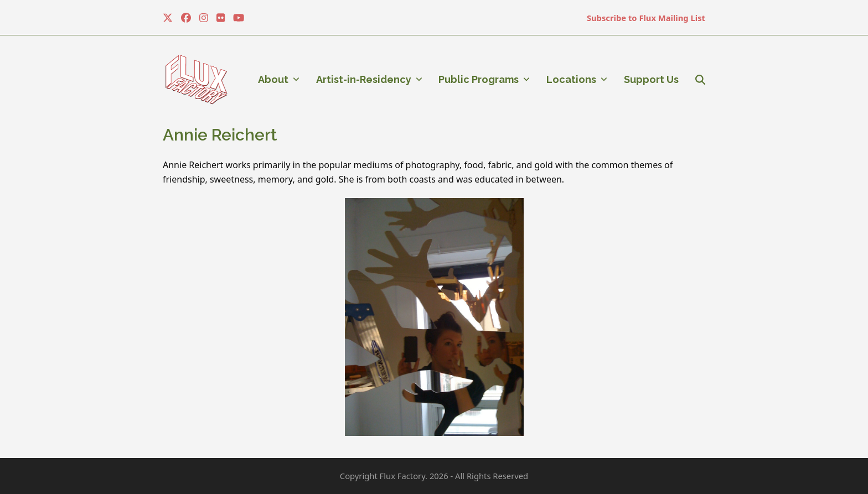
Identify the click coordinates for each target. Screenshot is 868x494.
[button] (700, 80)
